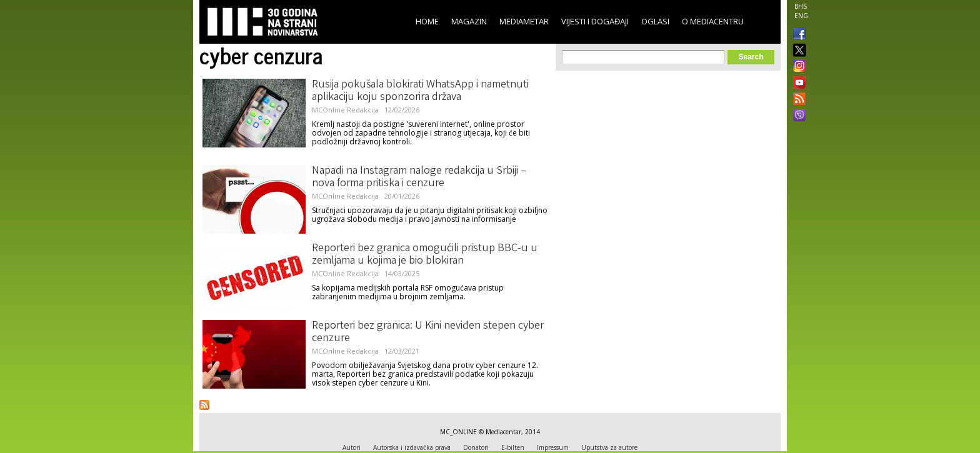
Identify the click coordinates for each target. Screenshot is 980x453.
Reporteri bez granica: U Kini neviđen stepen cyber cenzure (428, 332)
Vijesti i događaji (595, 21)
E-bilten (513, 447)
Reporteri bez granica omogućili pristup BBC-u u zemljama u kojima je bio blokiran (425, 255)
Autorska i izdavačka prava (412, 447)
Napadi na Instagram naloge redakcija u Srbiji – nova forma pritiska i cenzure (419, 177)
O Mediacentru (713, 21)
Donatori (476, 447)
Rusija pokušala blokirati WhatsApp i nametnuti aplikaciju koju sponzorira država (420, 91)
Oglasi (655, 21)
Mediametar (524, 21)
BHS (801, 6)
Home (427, 21)
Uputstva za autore (609, 447)
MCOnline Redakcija (345, 110)
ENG (801, 16)
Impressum (553, 447)
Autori (352, 447)
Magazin (469, 21)
